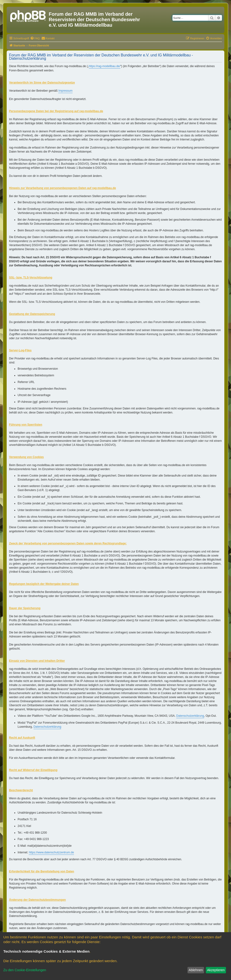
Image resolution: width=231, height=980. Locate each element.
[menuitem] (35, 38)
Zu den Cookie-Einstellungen (25, 970)
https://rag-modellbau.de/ (105, 66)
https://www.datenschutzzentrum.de (51, 852)
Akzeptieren (216, 970)
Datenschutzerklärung (190, 716)
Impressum (65, 91)
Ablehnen (196, 970)
